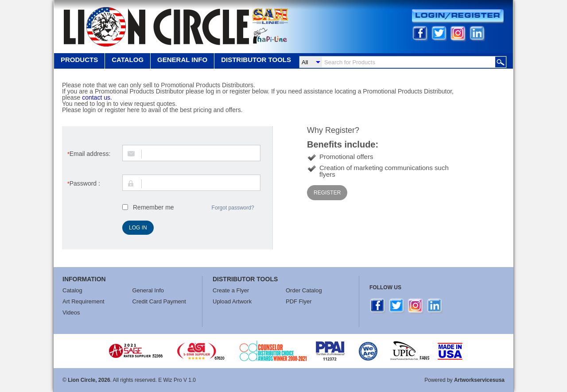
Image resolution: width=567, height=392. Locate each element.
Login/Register (458, 16)
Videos (71, 312)
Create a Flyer (231, 290)
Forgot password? (233, 208)
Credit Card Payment (159, 301)
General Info (148, 290)
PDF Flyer (299, 301)
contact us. (97, 97)
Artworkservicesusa (479, 380)
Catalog (128, 60)
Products (79, 60)
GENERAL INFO (182, 60)
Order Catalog (304, 290)
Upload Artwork (232, 301)
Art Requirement (83, 301)
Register (327, 193)
